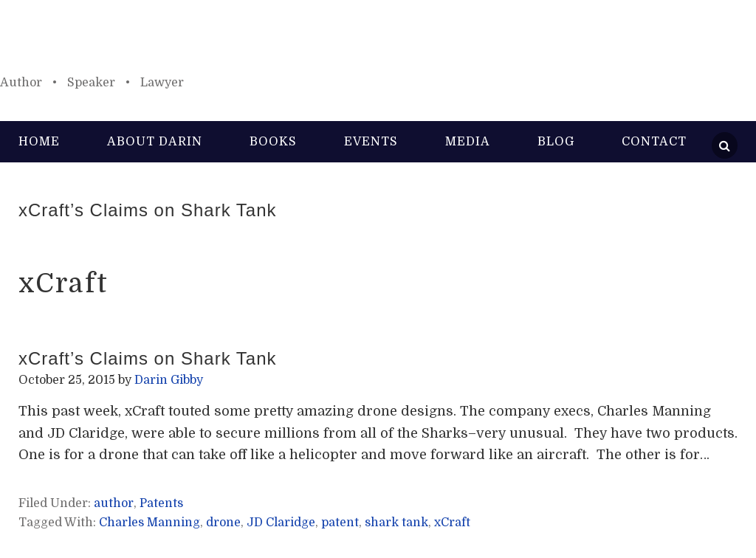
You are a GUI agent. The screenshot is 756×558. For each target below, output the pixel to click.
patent (340, 523)
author (114, 503)
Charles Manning (150, 523)
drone (223, 523)
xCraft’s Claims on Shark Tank (148, 210)
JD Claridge (281, 523)
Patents (161, 503)
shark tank (396, 523)
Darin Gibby (378, 44)
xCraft (452, 523)
